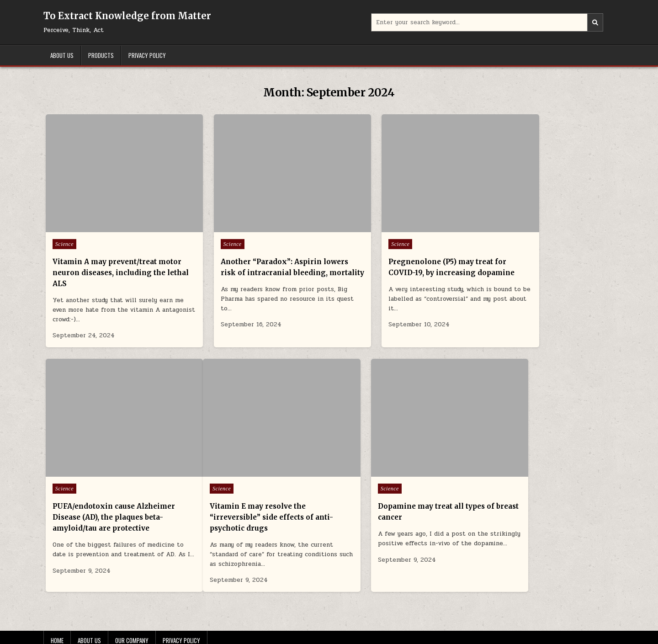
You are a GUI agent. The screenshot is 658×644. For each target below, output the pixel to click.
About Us (62, 55)
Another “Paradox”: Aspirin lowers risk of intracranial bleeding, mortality (247, 255)
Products (101, 55)
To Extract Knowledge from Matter (127, 16)
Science (64, 226)
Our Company (132, 615)
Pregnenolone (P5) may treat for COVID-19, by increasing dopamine (400, 255)
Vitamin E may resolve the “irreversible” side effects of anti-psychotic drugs (104, 492)
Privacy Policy (147, 55)
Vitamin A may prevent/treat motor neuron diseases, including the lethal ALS (105, 255)
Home (57, 615)
